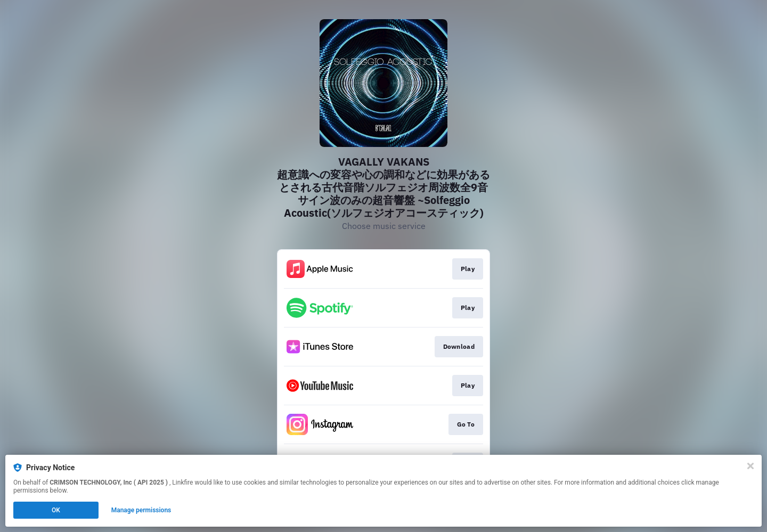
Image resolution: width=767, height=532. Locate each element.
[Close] (750, 466)
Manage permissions (141, 510)
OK (56, 510)
